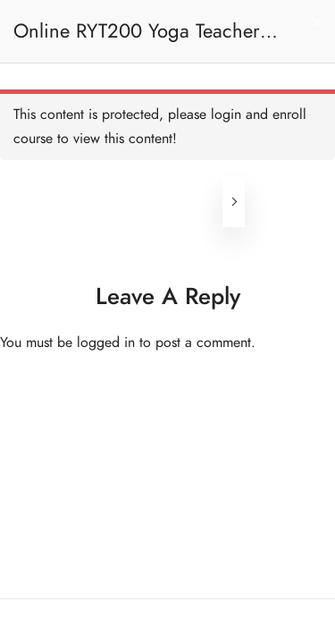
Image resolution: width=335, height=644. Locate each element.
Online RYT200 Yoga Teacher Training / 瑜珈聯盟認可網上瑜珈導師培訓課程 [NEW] (147, 40)
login (226, 114)
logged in (106, 343)
